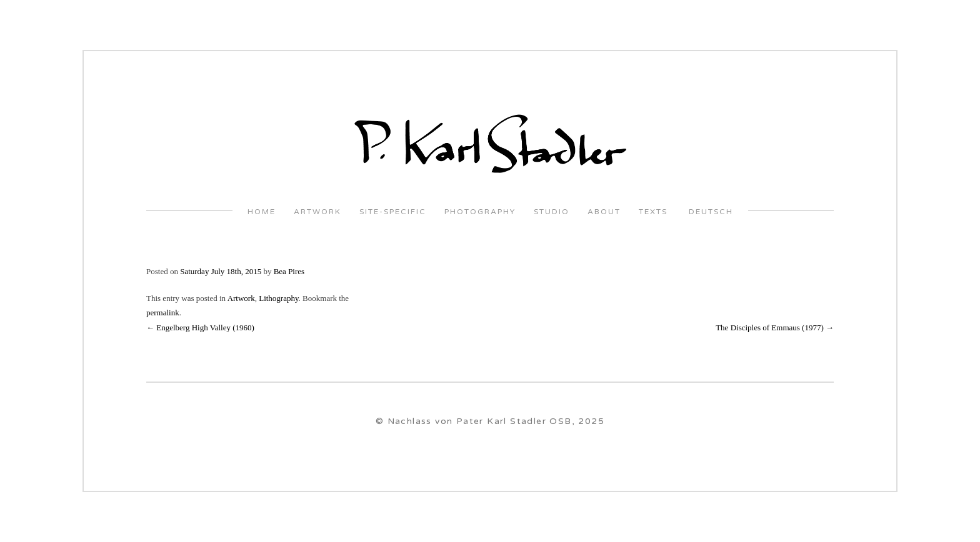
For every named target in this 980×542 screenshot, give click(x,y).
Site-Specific (393, 212)
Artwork (317, 212)
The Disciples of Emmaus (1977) (775, 328)
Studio (552, 212)
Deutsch (709, 212)
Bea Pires (289, 271)
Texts (653, 212)
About (604, 212)
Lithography (278, 298)
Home (262, 212)
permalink (163, 313)
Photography (480, 212)
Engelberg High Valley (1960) (200, 328)
